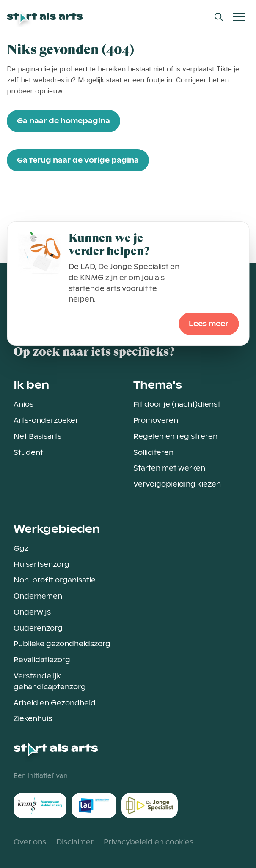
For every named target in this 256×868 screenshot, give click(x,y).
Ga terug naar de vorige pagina (78, 160)
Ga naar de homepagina (63, 121)
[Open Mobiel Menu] (239, 17)
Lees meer (209, 324)
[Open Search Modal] (219, 17)
